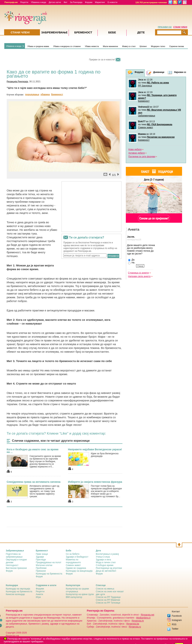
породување (32, 94)
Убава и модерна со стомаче (67, 46)
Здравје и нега (103, 560)
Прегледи (41, 560)
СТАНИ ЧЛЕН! (180, 27)
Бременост (144, 101)
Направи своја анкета (139, 276)
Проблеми (41, 568)
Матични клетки (44, 565)
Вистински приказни (16, 568)
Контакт (176, 612)
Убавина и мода (39, 2)
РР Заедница (145, 86)
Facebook (177, 616)
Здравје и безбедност (77, 557)
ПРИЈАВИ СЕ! (165, 27)
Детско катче (55, 2)
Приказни (41, 571)
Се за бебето (73, 554)
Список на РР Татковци (108, 603)
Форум (9, 571)
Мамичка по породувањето (73, 561)
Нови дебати (135, 149)
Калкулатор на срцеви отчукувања (77, 590)
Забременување (147, 116)
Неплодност (12, 565)
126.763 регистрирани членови (151, 2)
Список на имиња (105, 589)
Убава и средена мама (38, 46)
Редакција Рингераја (17, 82)
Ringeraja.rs (135, 627)
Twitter (175, 629)
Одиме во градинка (76, 568)
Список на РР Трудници (108, 597)
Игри (38, 597)
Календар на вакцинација (79, 571)
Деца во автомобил (106, 571)
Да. (132, 260)
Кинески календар (15, 594)
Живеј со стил (129, 46)
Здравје (40, 557)
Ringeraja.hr (138, 621)
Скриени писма (177, 46)
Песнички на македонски (161, 137)
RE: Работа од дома (158, 83)
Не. (132, 263)
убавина (45, 94)
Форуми (89, 2)
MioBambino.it (143, 618)
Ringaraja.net (147, 615)
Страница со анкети (138, 273)
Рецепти (24, 2)
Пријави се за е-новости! (102, 60)
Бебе (112, 32)
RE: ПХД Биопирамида (159, 124)
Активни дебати (137, 153)
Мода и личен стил (106, 562)
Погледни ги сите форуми (142, 157)
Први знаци (42, 554)
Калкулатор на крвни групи (80, 594)
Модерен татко (158, 46)
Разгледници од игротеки (109, 568)
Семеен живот (146, 127)
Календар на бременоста (49, 574)
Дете (141, 32)
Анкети (39, 594)
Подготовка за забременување (14, 555)
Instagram (177, 620)
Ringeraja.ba (133, 624)
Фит (65, 2)
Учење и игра (103, 557)
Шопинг (143, 46)
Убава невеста (92, 46)
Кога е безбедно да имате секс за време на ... (33, 451)
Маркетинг (100, 2)
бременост (57, 94)
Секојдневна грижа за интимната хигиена (34, 482)
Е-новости (112, 2)
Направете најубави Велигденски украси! (95, 449)
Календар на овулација (18, 589)
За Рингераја (76, 2)
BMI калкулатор (74, 597)
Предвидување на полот (49, 562)
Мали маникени (110, 46)
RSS (174, 625)
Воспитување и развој (107, 554)
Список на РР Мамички (108, 600)
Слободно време (105, 565)
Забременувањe (54, 32)
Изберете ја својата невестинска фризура (95, 482)
